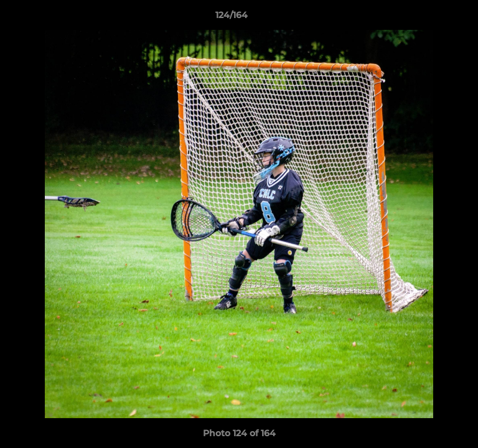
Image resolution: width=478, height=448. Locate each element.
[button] (433, 18)
